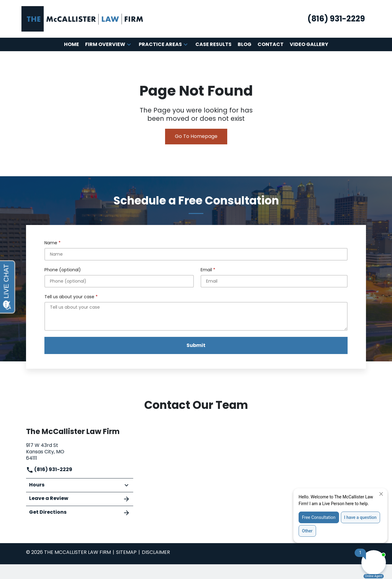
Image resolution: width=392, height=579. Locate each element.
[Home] (72, 45)
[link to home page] (83, 19)
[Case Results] (213, 45)
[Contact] (271, 45)
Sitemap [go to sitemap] (126, 552)
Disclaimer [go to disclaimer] (156, 552)
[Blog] (245, 45)
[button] (129, 44)
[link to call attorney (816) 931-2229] (336, 19)
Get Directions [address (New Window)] (80, 512)
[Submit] (196, 345)
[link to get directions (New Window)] (80, 451)
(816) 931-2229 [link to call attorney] (49, 469)
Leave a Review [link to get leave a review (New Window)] (80, 499)
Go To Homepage (196, 136)
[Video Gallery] (309, 45)
